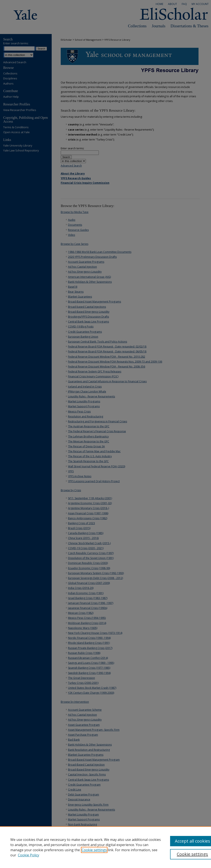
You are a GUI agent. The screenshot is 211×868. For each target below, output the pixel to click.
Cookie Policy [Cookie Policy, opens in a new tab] (29, 855)
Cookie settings (94, 850)
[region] (105, 847)
